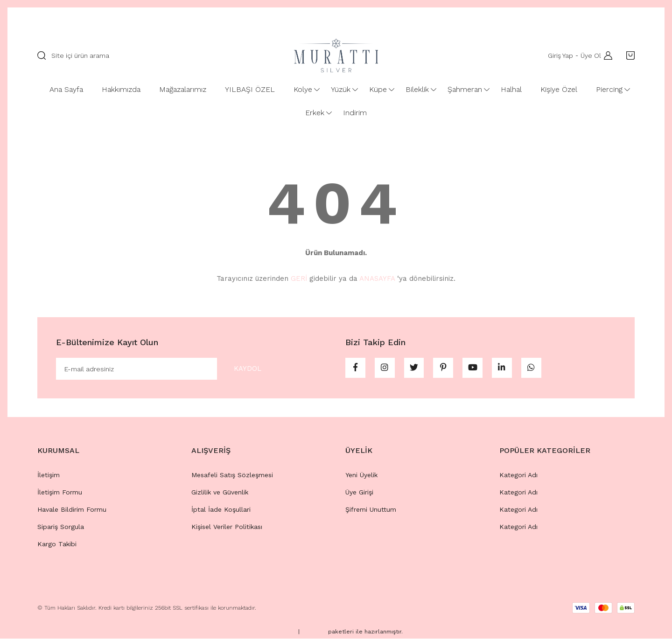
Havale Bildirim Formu (72, 511)
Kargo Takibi (57, 545)
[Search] (156, 56)
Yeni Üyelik (361, 476)
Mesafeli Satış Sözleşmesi (232, 476)
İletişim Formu (60, 494)
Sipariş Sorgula (61, 528)
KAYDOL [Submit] (244, 369)
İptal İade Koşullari (221, 511)
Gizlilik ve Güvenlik (220, 494)
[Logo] (336, 56)
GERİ (299, 278)
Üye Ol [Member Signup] (589, 56)
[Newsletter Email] (167, 369)
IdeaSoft (283, 633)
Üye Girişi (359, 494)
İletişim (49, 476)
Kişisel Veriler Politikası (227, 528)
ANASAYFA (377, 278)
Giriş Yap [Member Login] (559, 56)
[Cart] (628, 56)
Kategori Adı (518, 476)
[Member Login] (606, 56)
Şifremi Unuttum (371, 511)
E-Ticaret (314, 633)
